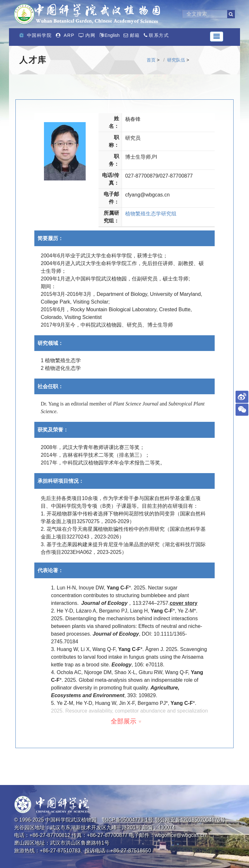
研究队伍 (176, 60)
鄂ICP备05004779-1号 (127, 820)
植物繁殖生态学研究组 (151, 214)
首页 (151, 60)
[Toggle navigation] (217, 37)
